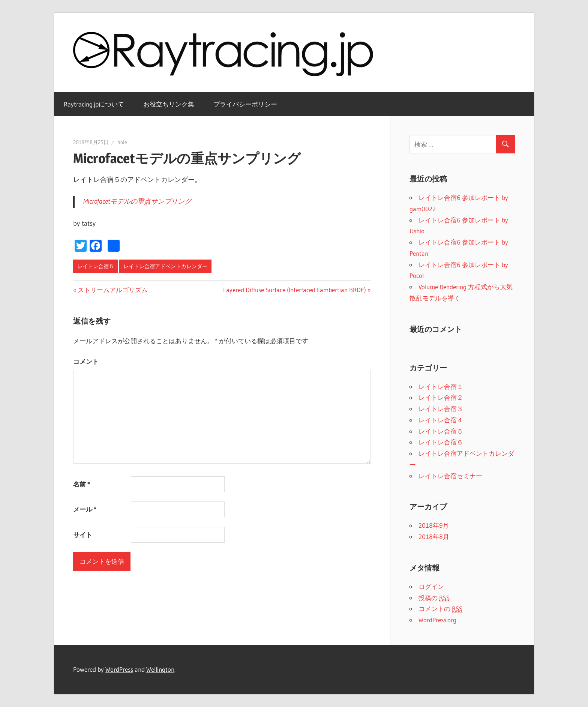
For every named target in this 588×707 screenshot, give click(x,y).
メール (85, 509)
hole (122, 142)
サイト (83, 535)
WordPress (119, 669)
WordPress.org (437, 620)
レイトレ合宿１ (441, 387)
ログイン (431, 586)
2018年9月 (434, 525)
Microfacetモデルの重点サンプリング (137, 201)
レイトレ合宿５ (96, 266)
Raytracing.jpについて (94, 104)
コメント (86, 361)
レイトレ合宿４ (441, 420)
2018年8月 (434, 537)
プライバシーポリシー (245, 104)
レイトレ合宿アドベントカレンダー (165, 266)
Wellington (160, 669)
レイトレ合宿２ (441, 397)
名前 (82, 484)
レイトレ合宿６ (441, 442)
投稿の (434, 598)
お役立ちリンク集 (169, 104)
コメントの (440, 609)
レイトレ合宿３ (441, 409)
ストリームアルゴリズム (113, 290)
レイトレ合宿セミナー (450, 476)
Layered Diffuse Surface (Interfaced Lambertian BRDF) (295, 290)
